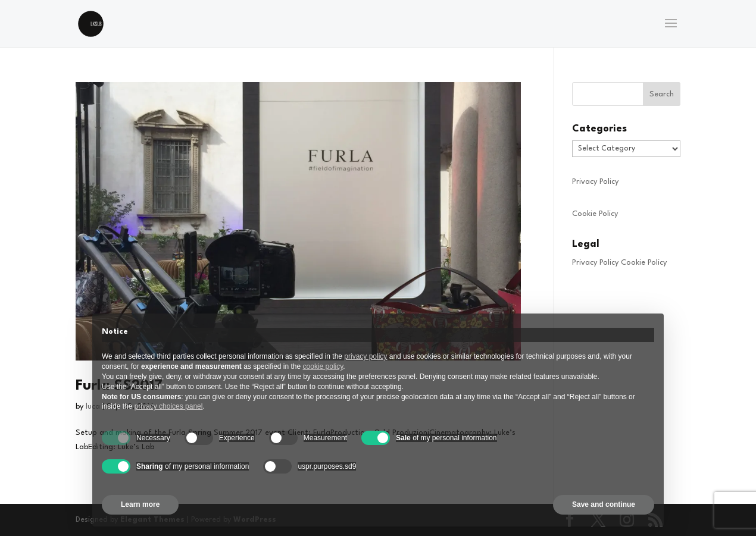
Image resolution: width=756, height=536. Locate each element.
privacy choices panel (169, 406)
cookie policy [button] (323, 366)
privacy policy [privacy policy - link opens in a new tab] (365, 356)
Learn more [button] (140, 504)
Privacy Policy (595, 182)
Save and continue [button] (604, 504)
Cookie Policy (595, 214)
